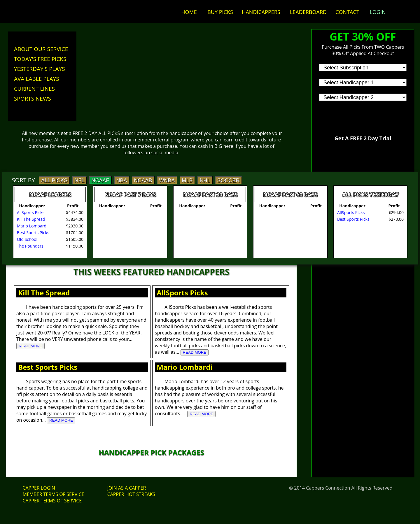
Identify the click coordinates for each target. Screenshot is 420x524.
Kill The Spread (44, 293)
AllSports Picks (182, 293)
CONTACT (347, 12)
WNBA (167, 180)
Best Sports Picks (48, 367)
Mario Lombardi (185, 367)
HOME (189, 12)
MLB (187, 180)
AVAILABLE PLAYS (37, 79)
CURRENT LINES (34, 89)
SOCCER (229, 180)
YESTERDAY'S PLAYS (40, 69)
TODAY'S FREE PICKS (40, 59)
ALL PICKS (54, 180)
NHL (205, 180)
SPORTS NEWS (33, 99)
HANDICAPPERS (261, 12)
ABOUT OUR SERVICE (41, 49)
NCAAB (143, 180)
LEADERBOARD (308, 12)
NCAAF (100, 180)
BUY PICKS (220, 12)
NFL (80, 180)
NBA (122, 180)
